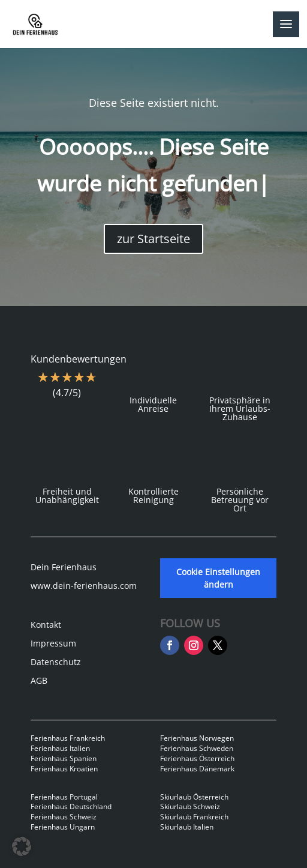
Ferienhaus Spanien (64, 758)
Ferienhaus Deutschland (71, 806)
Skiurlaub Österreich (194, 797)
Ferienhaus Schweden (197, 748)
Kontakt (46, 625)
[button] (22, 846)
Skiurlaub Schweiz (190, 806)
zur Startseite (153, 239)
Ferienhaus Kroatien (64, 769)
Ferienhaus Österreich (197, 758)
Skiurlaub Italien (187, 827)
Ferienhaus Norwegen (197, 738)
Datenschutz (56, 662)
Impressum (53, 643)
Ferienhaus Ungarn (63, 827)
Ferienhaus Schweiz (64, 817)
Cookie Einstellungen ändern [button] (218, 578)
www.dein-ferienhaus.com (84, 586)
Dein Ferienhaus (64, 567)
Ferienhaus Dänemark (197, 769)
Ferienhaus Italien (60, 748)
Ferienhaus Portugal (64, 797)
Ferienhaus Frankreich (68, 738)
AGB (39, 680)
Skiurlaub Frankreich (194, 817)
